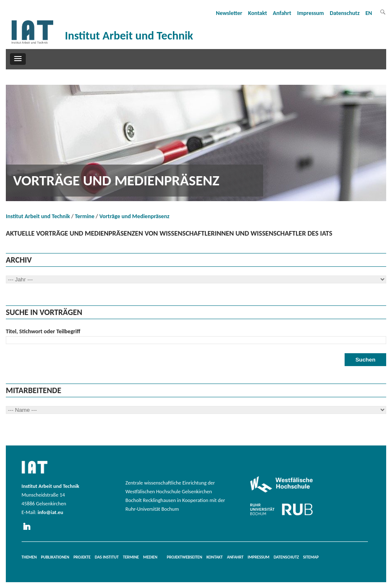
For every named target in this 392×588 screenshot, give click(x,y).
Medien (150, 557)
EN (369, 13)
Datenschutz (345, 13)
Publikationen (55, 557)
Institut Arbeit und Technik (38, 216)
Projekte (82, 557)
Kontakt (258, 13)
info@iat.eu (50, 512)
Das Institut (107, 557)
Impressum (311, 13)
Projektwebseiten (184, 557)
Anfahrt (282, 13)
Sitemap (311, 557)
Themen (29, 557)
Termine (85, 216)
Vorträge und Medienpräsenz (134, 216)
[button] (18, 59)
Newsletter (229, 13)
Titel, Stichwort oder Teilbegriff (43, 331)
